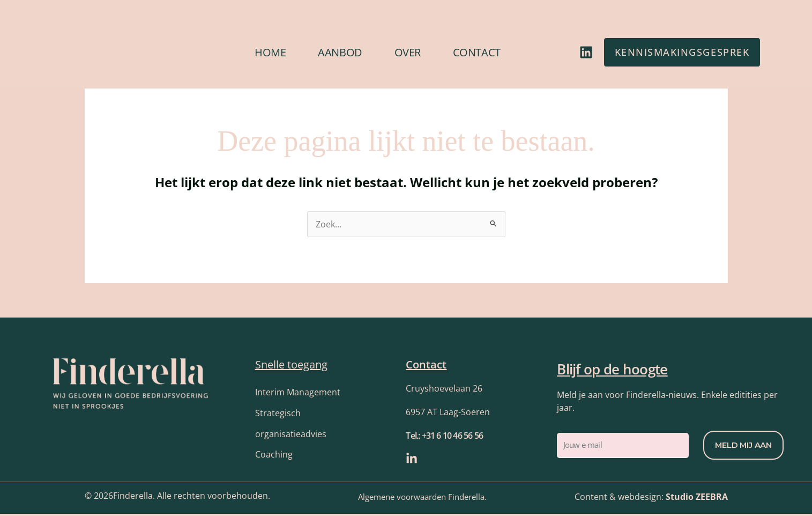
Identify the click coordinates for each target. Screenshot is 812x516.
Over (408, 52)
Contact (477, 52)
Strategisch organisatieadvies (291, 425)
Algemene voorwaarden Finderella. (422, 499)
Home (270, 52)
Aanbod (340, 52)
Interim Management (298, 393)
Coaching (274, 457)
